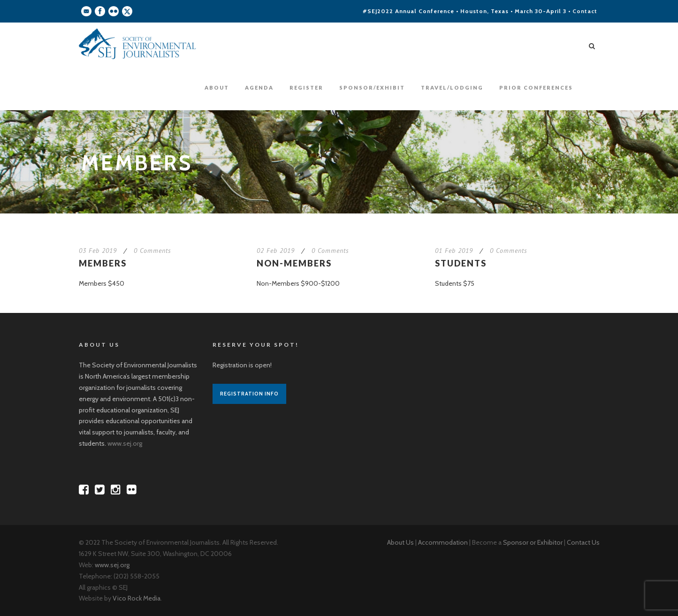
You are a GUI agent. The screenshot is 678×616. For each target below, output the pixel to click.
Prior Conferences (536, 87)
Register (306, 87)
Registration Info (249, 394)
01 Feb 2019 (454, 251)
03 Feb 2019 (98, 251)
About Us (400, 542)
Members (103, 263)
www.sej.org (125, 443)
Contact (585, 11)
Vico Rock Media (137, 598)
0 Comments (152, 251)
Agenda (259, 87)
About (217, 87)
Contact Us (583, 542)
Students (461, 263)
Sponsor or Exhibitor (533, 542)
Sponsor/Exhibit (372, 87)
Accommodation (443, 542)
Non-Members (294, 263)
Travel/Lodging (452, 87)
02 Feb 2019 (276, 251)
